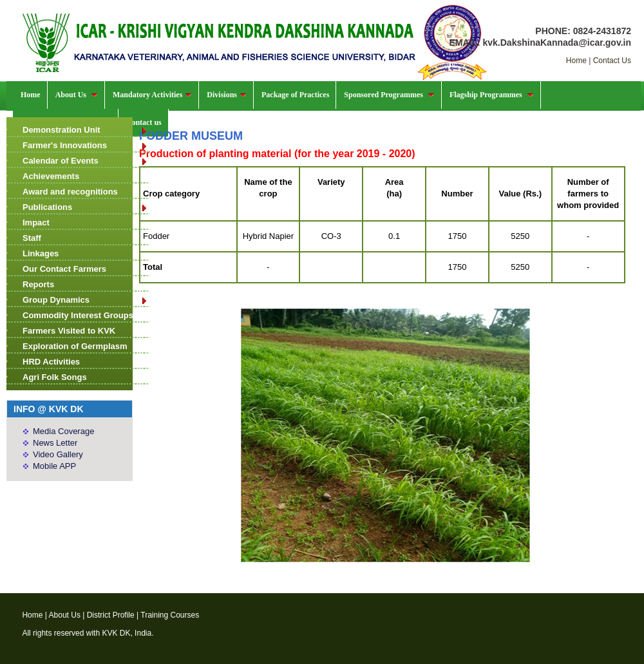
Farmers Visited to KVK (69, 331)
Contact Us (612, 61)
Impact (36, 223)
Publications (85, 207)
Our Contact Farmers (64, 269)
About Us (65, 615)
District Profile (111, 615)
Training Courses (170, 615)
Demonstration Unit (85, 130)
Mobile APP (54, 466)
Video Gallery (58, 454)
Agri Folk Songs (55, 377)
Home (576, 61)
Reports (38, 284)
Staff (32, 238)
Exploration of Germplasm (75, 346)
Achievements (51, 176)
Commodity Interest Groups (78, 315)
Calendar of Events (85, 161)
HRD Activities (51, 362)
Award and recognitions (70, 192)
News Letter (55, 443)
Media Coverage (63, 431)
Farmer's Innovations (85, 145)
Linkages (41, 253)
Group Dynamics (85, 300)
